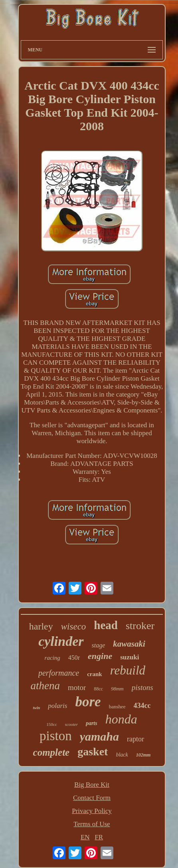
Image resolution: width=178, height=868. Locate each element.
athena (45, 686)
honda (121, 719)
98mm (117, 689)
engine (100, 656)
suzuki (130, 657)
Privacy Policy (92, 811)
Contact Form (92, 798)
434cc (142, 706)
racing (52, 658)
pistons (142, 687)
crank (95, 674)
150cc (51, 724)
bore (88, 702)
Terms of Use (92, 824)
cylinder (61, 641)
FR (99, 837)
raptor (135, 739)
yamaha (99, 736)
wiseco (74, 627)
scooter (71, 724)
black (122, 755)
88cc (98, 689)
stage (99, 645)
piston (56, 736)
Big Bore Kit (92, 785)
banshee (117, 707)
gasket (93, 752)
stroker (140, 626)
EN (85, 837)
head (106, 625)
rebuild (128, 670)
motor (77, 687)
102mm (143, 755)
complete (51, 752)
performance (59, 673)
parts (92, 723)
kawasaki (129, 644)
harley (41, 626)
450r (74, 658)
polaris (57, 706)
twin (36, 708)
